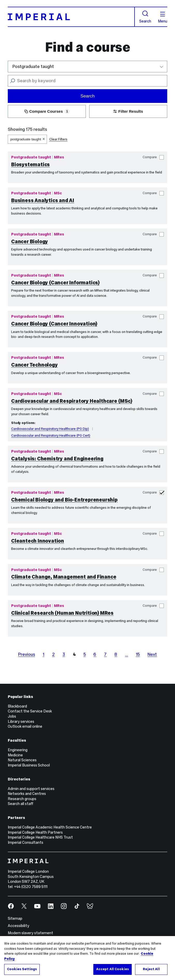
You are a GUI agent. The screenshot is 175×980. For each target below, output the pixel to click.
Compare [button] (153, 157)
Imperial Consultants (26, 842)
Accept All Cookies (113, 969)
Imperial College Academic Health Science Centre (50, 827)
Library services (21, 721)
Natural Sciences (22, 760)
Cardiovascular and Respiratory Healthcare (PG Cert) (51, 436)
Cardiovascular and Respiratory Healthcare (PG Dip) (50, 429)
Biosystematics (30, 164)
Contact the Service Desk (30, 711)
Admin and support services (31, 789)
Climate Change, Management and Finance (64, 577)
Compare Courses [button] (47, 111)
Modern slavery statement (30, 933)
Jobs (12, 716)
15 (138, 654)
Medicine (15, 755)
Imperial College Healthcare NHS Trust (40, 837)
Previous (27, 654)
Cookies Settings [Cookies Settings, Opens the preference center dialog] (22, 969)
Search (145, 17)
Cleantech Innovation (38, 541)
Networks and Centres (27, 794)
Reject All (151, 969)
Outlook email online (25, 726)
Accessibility (19, 926)
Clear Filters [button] (58, 139)
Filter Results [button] (128, 111)
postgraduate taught (26, 139)
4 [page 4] (74, 654)
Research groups (22, 799)
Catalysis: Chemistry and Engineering (57, 459)
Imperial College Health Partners (35, 832)
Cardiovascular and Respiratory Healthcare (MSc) (72, 401)
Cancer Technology (34, 365)
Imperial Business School (29, 765)
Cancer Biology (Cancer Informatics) (55, 283)
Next (152, 654)
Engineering (18, 750)
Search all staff (20, 804)
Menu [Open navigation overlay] (163, 18)
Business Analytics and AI (43, 200)
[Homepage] (71, 17)
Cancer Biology (30, 241)
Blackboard (17, 706)
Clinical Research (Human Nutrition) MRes (62, 613)
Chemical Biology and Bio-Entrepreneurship (64, 500)
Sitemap (15, 918)
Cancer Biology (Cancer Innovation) (54, 324)
